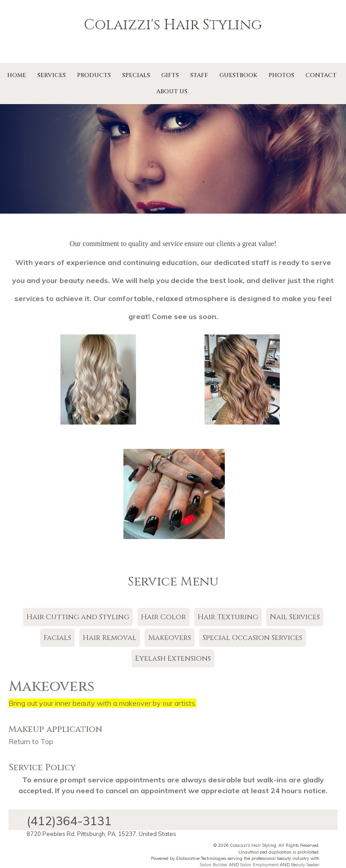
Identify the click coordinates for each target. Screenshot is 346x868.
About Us (172, 91)
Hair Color (164, 617)
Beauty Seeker (305, 864)
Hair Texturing (228, 617)
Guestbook (238, 75)
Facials (57, 638)
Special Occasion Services (253, 638)
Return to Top (31, 741)
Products (94, 75)
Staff (199, 75)
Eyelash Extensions (173, 658)
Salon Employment (259, 864)
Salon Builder (214, 864)
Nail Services (295, 617)
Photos (281, 75)
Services (52, 75)
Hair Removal (110, 638)
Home (17, 75)
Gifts (170, 75)
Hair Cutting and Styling (78, 617)
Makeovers (170, 638)
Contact (321, 75)
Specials (136, 75)
